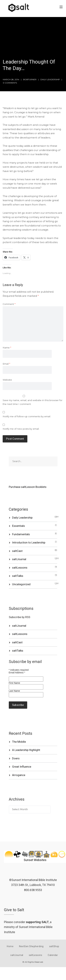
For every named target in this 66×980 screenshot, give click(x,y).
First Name (14, 683)
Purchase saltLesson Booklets (28, 487)
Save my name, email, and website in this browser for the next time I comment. (33, 402)
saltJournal (19, 559)
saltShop (54, 946)
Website (7, 380)
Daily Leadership (50, 79)
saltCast (17, 551)
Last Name (14, 691)
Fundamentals (21, 534)
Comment (9, 304)
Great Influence (22, 767)
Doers (16, 758)
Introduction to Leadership (29, 542)
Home (10, 946)
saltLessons (20, 568)
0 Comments (10, 83)
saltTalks (18, 576)
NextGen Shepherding (31, 946)
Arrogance (19, 775)
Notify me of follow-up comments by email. (27, 416)
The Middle (19, 742)
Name (7, 348)
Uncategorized (21, 584)
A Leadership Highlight (26, 750)
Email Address (17, 673)
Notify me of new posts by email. (21, 429)
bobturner (30, 79)
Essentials (18, 526)
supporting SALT (37, 922)
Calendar (53, 955)
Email (6, 364)
